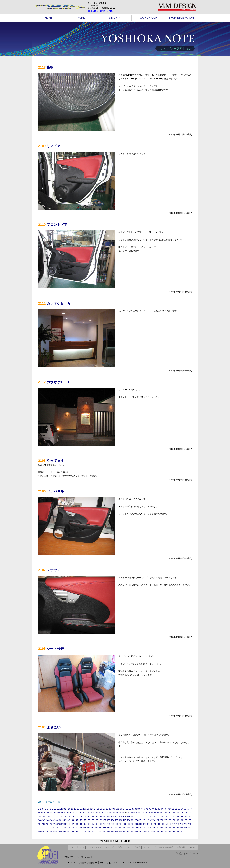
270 (80, 831)
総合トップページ (187, 853)
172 (145, 820)
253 (165, 828)
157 (84, 820)
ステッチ (54, 570)
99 (158, 813)
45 (156, 809)
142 (177, 817)
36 (130, 809)
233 (84, 828)
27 (104, 809)
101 (165, 813)
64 (56, 813)
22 (89, 809)
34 (124, 809)
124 (104, 817)
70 (74, 813)
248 (145, 828)
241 (117, 828)
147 (44, 820)
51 (173, 809)
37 (133, 809)
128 (121, 817)
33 (121, 809)
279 (117, 831)
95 (146, 813)
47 (162, 809)
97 (152, 813)
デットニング (150, 847)
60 (45, 813)
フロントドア (57, 225)
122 (96, 817)
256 (177, 828)
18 (78, 809)
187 (52, 824)
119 (84, 817)
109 (44, 817)
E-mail (192, 847)
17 (75, 809)
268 (72, 831)
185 (44, 824)
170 (137, 820)
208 (137, 824)
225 (52, 828)
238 (104, 828)
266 (64, 831)
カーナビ (110, 847)
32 (118, 809)
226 (56, 828)
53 (179, 809)
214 (161, 824)
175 (157, 820)
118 (80, 817)
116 (72, 817)
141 (173, 817)
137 (157, 817)
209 (141, 824)
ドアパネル (55, 491)
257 (181, 828)
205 (125, 824)
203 (117, 824)
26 (101, 809)
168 (129, 820)
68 (68, 813)
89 (129, 813)
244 (129, 828)
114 (64, 817)
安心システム (124, 847)
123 (100, 817)
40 (141, 809)
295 (181, 831)
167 (125, 820)
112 (56, 817)
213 (157, 824)
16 (72, 809)
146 (40, 820)
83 (111, 813)
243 (125, 828)
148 (48, 820)
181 (181, 820)
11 (58, 809)
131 (133, 817)
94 (143, 813)
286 (145, 831)
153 (68, 820)
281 (125, 831)
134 (145, 817)
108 (40, 817)
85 (117, 813)
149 (52, 820)
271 (84, 831)
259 (189, 828)
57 (190, 809)
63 (54, 813)
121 (92, 817)
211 (149, 824)
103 (173, 813)
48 (165, 809)
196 (88, 824)
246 (137, 828)
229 (68, 828)
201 (108, 824)
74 (85, 813)
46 (159, 809)
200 (104, 824)
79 (100, 813)
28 (107, 809)
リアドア (54, 146)
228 (64, 828)
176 (161, 820)
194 (80, 824)
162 (104, 820)
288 (153, 831)
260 (40, 831)
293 (173, 831)
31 (115, 809)
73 (83, 813)
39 (139, 809)
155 (76, 820)
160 (96, 820)
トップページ (77, 847)
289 (157, 831)
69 (71, 813)
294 (177, 831)
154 (72, 820)
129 (125, 817)
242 (121, 828)
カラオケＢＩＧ (59, 303)
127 (117, 817)
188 (56, 824)
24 (95, 809)
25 (98, 809)
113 (60, 817)
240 (113, 828)
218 (177, 824)
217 (173, 824)
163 (108, 820)
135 (149, 817)
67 (65, 813)
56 (188, 809)
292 (169, 831)
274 (96, 831)
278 (113, 831)
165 (117, 820)
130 (129, 817)
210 (145, 824)
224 (48, 828)
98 (155, 813)
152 (64, 820)
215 (165, 824)
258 (185, 828)
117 (76, 817)
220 (185, 824)
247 (141, 828)
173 (149, 820)
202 (113, 824)
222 (40, 828)
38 (136, 809)
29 (110, 809)
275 (100, 831)
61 (48, 813)
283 (133, 831)
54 (182, 809)
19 (81, 809)
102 (169, 813)
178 (169, 820)
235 (92, 828)
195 (84, 824)
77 (94, 813)
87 (123, 813)
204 (121, 824)
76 (91, 813)
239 (108, 828)
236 (96, 828)
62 (51, 813)
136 (153, 817)
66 (62, 813)
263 (52, 831)
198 (96, 824)
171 (141, 820)
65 (59, 813)
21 (87, 809)
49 (167, 809)
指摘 (50, 67)
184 (40, 824)
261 (44, 831)
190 (64, 824)
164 (113, 820)
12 (61, 809)
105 (181, 813)
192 (72, 824)
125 (108, 817)
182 (185, 820)
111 (52, 817)
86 (120, 813)
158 (88, 820)
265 (60, 831)
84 (114, 813)
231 (76, 828)
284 (137, 831)
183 (189, 820)
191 (68, 824)
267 (68, 831)
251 (157, 828)
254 (169, 828)
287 (149, 831)
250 (153, 828)
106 (185, 813)
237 (100, 828)
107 (189, 813)
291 (165, 831)
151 (60, 820)
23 (92, 809)
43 (150, 809)
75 (88, 813)
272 (88, 831)
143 (181, 817)
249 (149, 828)
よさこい (54, 727)
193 (76, 824)
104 (177, 813)
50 (170, 809)
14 (66, 809)
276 (104, 831)
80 (103, 813)
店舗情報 (181, 847)
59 (42, 813)
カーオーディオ (95, 847)
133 (141, 817)
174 (153, 820)
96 (149, 813)
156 (80, 820)
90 (132, 813)
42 (147, 809)
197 (92, 824)
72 (80, 813)
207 (133, 824)
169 (133, 820)
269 (76, 831)
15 (69, 809)
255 (173, 828)
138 (161, 817)
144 (185, 817)
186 (48, 824)
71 (77, 813)
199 (100, 824)
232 (80, 828)
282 (129, 831)
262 (48, 831)
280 (121, 831)
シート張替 (55, 649)
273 (92, 831)
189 (60, 824)
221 (189, 824)
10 (55, 809)
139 (165, 817)
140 (169, 817)
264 (56, 831)
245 (133, 828)
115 (68, 817)
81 (106, 813)
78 (97, 813)
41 (144, 809)
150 (56, 820)
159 (92, 820)
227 (60, 828)
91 (134, 813)
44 (153, 809)
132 (137, 817)
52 (176, 809)
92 (137, 813)
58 (39, 813)
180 (177, 820)
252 (161, 828)
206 (129, 824)
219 (181, 824)
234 (88, 828)
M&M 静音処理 (166, 847)
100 (161, 813)
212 (153, 824)
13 (63, 809)
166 (121, 820)
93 (140, 813)
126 (113, 817)
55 (185, 809)
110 (48, 817)
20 (84, 809)
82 (109, 813)
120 (88, 817)
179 (173, 820)
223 (44, 828)
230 (72, 828)
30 (112, 809)
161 (100, 820)
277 (108, 831)
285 (141, 831)
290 (161, 831)
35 (127, 809)
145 (189, 817)
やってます (55, 461)
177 (165, 820)
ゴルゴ (137, 847)
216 (169, 824)
